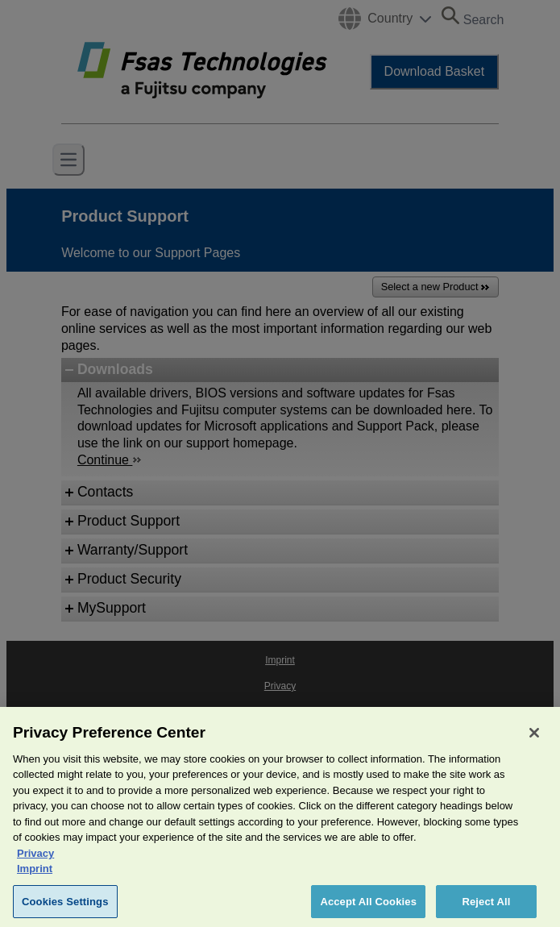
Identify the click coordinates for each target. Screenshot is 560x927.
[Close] (534, 743)
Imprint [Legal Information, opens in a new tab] (35, 880)
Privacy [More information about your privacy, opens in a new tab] (35, 864)
